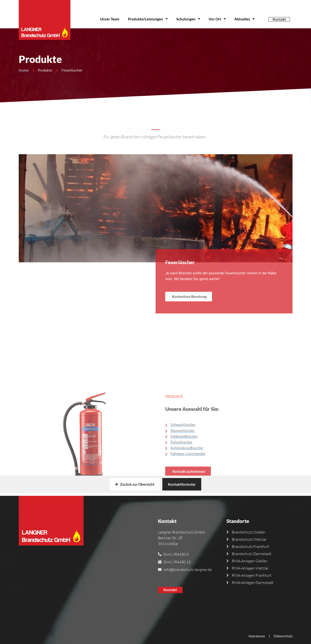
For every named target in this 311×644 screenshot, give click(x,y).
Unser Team (110, 19)
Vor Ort (217, 19)
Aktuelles (244, 19)
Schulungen (188, 19)
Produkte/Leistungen (148, 19)
